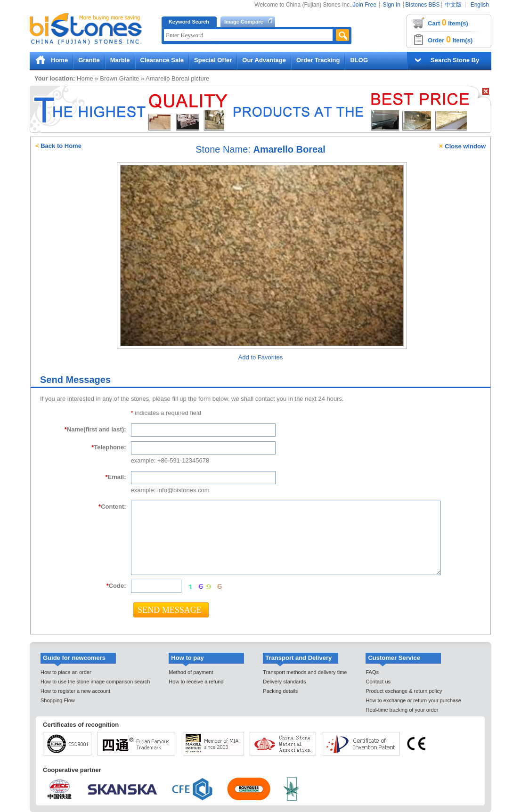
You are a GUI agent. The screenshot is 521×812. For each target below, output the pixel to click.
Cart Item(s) (448, 23)
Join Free (365, 5)
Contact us (378, 682)
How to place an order (66, 672)
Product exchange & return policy (404, 691)
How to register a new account (75, 691)
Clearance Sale (162, 60)
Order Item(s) (450, 40)
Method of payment (191, 672)
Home (59, 60)
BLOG (359, 60)
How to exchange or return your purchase (413, 700)
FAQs (372, 672)
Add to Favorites (261, 357)
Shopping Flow (58, 700)
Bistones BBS (422, 5)
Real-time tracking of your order (402, 710)
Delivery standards (284, 682)
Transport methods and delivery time (305, 672)
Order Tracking (318, 60)
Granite (89, 60)
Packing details (280, 691)
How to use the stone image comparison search (95, 682)
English (480, 5)
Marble (120, 60)
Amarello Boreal (167, 78)
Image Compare (244, 22)
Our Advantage (264, 60)
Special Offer (213, 60)
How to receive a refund (196, 682)
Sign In (392, 5)
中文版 (453, 5)
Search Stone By (455, 60)
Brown (109, 78)
